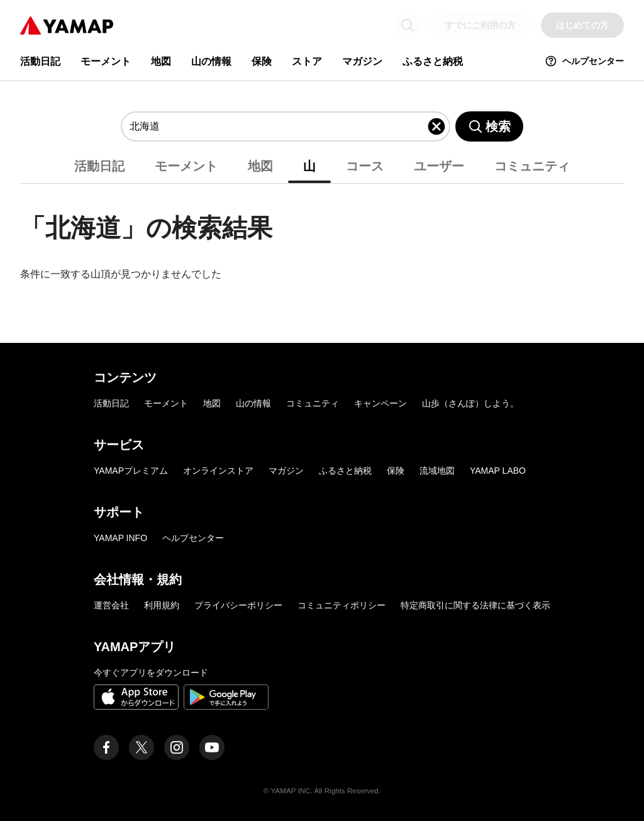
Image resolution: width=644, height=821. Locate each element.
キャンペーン (380, 403)
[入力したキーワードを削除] (436, 126)
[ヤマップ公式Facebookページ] (106, 747)
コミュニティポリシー (341, 605)
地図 (161, 61)
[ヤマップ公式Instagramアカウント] (177, 747)
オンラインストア (218, 471)
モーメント (106, 61)
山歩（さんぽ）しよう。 (470, 403)
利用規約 (162, 605)
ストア (307, 61)
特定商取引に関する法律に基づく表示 (475, 605)
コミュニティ (532, 166)
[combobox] (278, 126)
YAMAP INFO (120, 538)
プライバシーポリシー (238, 605)
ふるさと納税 (433, 61)
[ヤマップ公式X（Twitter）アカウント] (142, 747)
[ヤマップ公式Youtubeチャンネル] (212, 747)
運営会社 (111, 605)
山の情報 (211, 61)
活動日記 (40, 61)
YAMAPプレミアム (131, 471)
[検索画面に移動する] (408, 25)
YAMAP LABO (498, 471)
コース (365, 166)
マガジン (362, 61)
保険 (262, 61)
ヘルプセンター (584, 61)
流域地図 (437, 471)
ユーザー (439, 166)
